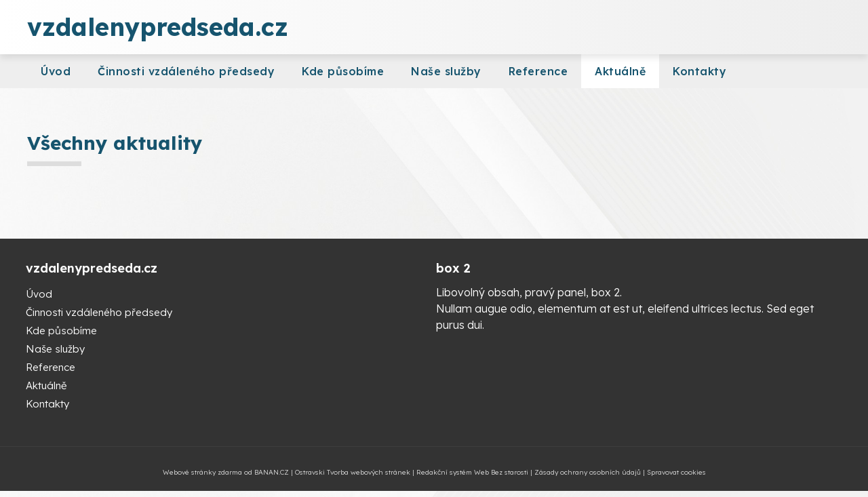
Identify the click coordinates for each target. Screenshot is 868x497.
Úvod (56, 71)
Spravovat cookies (676, 472)
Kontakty (699, 71)
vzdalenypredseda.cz (158, 27)
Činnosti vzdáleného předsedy (186, 71)
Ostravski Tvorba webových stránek (353, 472)
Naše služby (446, 71)
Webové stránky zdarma (202, 472)
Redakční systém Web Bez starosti (472, 472)
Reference (538, 71)
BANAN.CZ (272, 472)
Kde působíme (343, 71)
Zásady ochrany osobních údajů (588, 472)
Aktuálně (620, 71)
